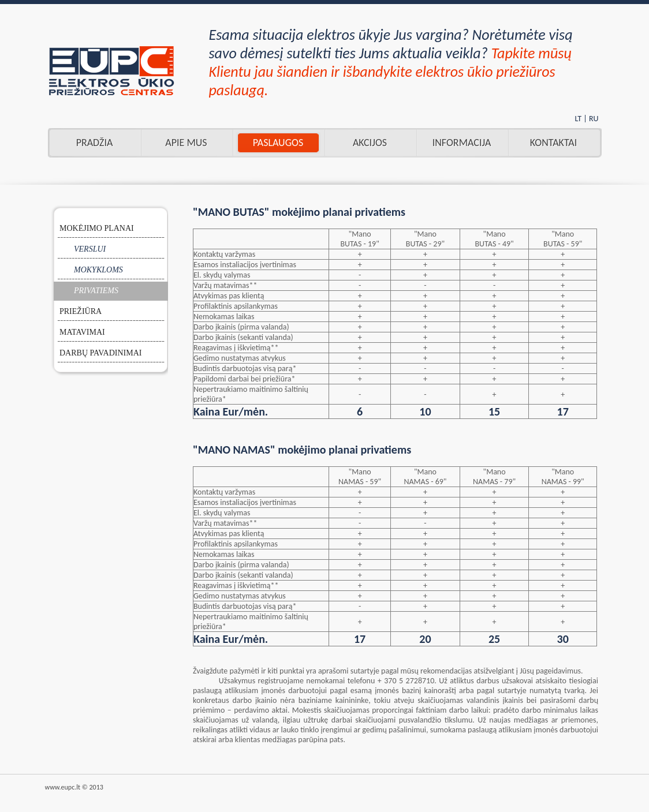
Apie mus (186, 143)
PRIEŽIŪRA (81, 311)
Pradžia (95, 143)
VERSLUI (90, 249)
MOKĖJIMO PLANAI (97, 228)
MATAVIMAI (82, 332)
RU (594, 119)
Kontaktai (553, 143)
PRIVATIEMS (96, 291)
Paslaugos (278, 143)
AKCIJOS (370, 143)
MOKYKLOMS (98, 270)
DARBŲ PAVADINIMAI (101, 353)
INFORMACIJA (462, 143)
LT (578, 119)
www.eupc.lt (63, 787)
